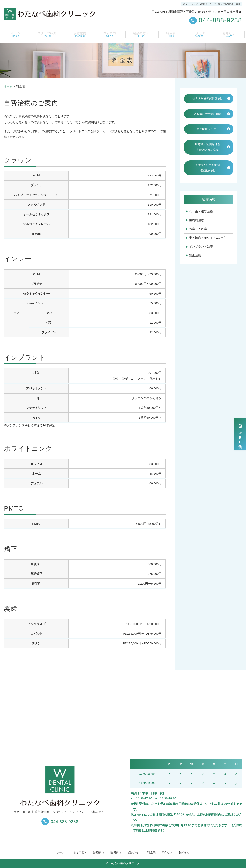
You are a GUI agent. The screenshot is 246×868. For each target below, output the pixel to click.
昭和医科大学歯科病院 (208, 120)
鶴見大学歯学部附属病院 (208, 102)
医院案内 (110, 35)
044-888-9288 (60, 821)
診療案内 (80, 35)
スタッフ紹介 (47, 35)
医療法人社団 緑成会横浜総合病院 (208, 175)
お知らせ (229, 35)
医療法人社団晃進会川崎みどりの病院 (208, 154)
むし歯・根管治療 (201, 220)
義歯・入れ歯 (198, 237)
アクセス (199, 35)
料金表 (172, 35)
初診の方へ (142, 35)
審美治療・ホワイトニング (207, 246)
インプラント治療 (201, 255)
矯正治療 (195, 264)
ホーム (15, 35)
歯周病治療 (197, 228)
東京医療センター (208, 136)
